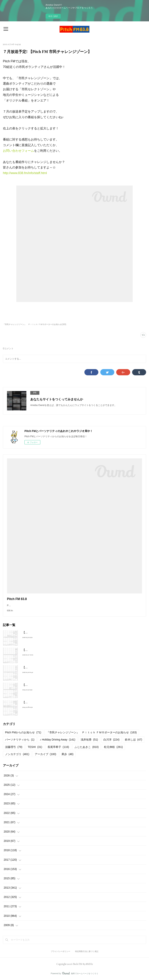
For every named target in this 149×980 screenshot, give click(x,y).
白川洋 (111, 740)
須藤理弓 (14, 747)
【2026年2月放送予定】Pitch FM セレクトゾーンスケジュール (60, 667)
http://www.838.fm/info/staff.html (25, 173)
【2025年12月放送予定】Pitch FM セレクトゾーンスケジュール (61, 702)
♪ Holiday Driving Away (58, 740)
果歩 (67, 754)
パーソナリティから (20, 740)
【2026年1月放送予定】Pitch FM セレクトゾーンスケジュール (60, 685)
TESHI (35, 747)
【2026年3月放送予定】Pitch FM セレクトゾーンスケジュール (60, 650)
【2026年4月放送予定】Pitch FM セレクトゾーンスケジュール (60, 632)
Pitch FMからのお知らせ (23, 732)
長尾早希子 (58, 747)
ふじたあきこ (87, 747)
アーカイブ (45, 754)
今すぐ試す (53, 16)
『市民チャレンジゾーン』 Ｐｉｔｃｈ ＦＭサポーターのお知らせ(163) (35, 324)
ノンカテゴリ (17, 754)
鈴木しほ (134, 740)
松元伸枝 (113, 747)
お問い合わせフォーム (18, 151)
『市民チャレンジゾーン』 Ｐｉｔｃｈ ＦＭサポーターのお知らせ (92, 732)
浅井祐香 (89, 740)
